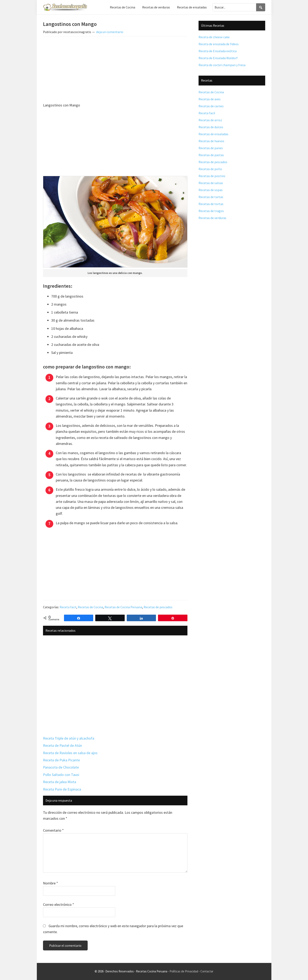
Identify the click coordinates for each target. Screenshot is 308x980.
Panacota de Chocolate (61, 767)
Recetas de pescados (158, 607)
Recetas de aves (210, 99)
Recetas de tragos (211, 211)
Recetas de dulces (211, 127)
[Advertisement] (115, 70)
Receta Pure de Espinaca (62, 789)
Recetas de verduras (212, 218)
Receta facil (68, 607)
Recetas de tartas (211, 197)
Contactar (207, 971)
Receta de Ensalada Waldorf (218, 58)
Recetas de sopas (211, 190)
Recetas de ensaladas (213, 134)
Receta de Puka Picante (61, 760)
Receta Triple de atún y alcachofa (69, 738)
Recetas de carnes (211, 106)
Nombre (51, 883)
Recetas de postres (212, 176)
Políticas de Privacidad (184, 971)
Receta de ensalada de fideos (219, 44)
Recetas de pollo (210, 169)
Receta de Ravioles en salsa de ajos (70, 753)
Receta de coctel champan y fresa (222, 65)
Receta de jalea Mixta (60, 782)
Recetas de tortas (211, 204)
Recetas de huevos (211, 141)
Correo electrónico (59, 904)
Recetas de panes (211, 148)
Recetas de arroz (210, 120)
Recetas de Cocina (90, 607)
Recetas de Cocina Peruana (123, 607)
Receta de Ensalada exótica (218, 51)
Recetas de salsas (211, 183)
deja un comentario (110, 32)
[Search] (261, 7)
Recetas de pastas (211, 155)
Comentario (53, 830)
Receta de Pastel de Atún (62, 745)
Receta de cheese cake (214, 37)
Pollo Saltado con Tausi (61, 775)
